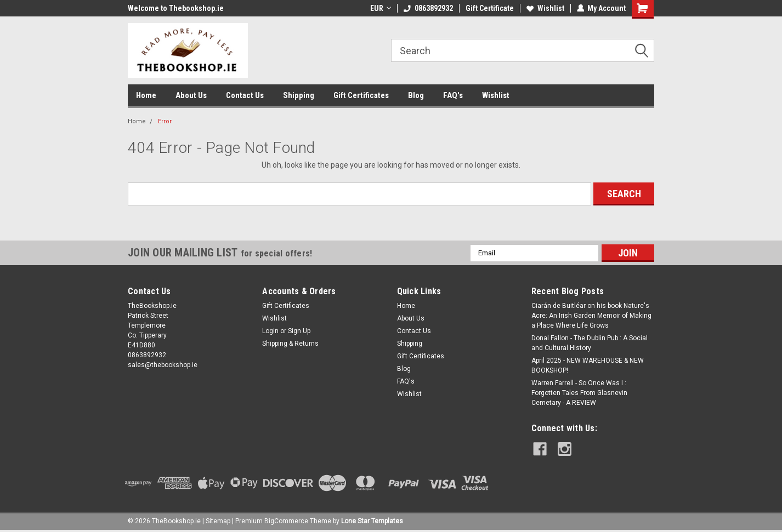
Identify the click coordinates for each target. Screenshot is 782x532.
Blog (416, 95)
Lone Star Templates (372, 521)
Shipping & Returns (290, 344)
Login (270, 331)
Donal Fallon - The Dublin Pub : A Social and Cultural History (590, 343)
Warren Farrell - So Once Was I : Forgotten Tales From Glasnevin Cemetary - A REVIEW (579, 393)
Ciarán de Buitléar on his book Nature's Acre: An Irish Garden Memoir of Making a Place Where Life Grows (591, 316)
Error (165, 121)
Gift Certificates (361, 95)
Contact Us (245, 95)
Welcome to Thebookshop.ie (176, 8)
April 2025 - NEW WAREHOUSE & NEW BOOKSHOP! (588, 365)
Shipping (299, 95)
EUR (380, 8)
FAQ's (453, 95)
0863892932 (428, 8)
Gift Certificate (489, 8)
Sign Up (299, 331)
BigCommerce (286, 521)
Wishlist (545, 8)
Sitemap (218, 521)
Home (146, 95)
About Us (191, 95)
